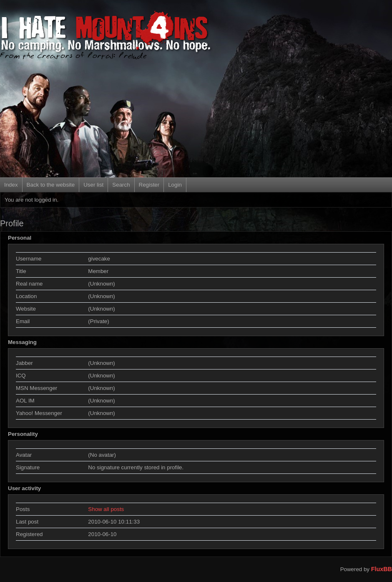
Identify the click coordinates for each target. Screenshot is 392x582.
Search (121, 185)
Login (175, 185)
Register (149, 185)
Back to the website (51, 185)
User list (93, 185)
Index (11, 185)
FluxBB (382, 569)
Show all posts (106, 509)
